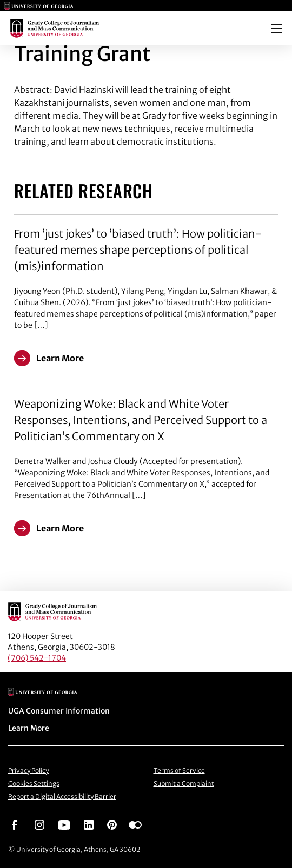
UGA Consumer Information (59, 711)
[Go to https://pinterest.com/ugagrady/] (112, 824)
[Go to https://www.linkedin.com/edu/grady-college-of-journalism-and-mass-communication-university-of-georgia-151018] (89, 824)
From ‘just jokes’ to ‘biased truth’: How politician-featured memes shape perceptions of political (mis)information (138, 250)
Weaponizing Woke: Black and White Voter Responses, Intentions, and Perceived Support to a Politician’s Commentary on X (141, 420)
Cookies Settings (34, 783)
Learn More (29, 728)
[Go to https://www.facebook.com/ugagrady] (15, 824)
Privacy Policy (28, 771)
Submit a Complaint (184, 783)
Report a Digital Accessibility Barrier (62, 796)
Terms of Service (179, 771)
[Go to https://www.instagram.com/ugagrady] (39, 824)
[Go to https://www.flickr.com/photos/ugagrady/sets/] (135, 824)
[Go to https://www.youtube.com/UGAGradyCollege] (64, 824)
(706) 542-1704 (37, 658)
